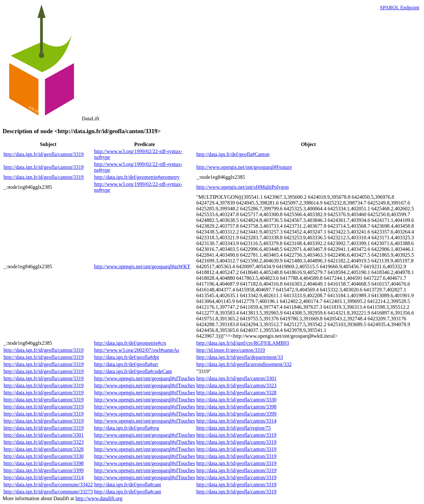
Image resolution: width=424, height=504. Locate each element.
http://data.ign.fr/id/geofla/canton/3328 (236, 393)
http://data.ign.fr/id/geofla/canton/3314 (236, 421)
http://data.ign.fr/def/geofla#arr (126, 364)
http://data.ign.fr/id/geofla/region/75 (234, 428)
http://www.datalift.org (99, 498)
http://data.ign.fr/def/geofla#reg (127, 428)
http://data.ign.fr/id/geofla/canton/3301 (236, 378)
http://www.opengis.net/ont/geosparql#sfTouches (144, 378)
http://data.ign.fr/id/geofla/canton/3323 (236, 385)
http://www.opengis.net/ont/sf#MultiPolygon (243, 187)
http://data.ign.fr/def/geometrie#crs (130, 343)
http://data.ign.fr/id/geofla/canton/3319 (44, 154)
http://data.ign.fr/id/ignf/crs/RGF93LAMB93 (243, 343)
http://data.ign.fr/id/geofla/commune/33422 (48, 485)
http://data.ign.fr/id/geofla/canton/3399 (236, 414)
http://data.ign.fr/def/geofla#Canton (233, 154)
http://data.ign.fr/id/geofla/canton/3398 (236, 407)
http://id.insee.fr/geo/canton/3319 (231, 350)
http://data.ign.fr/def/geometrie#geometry (137, 177)
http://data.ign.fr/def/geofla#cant (127, 485)
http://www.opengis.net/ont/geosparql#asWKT (142, 266)
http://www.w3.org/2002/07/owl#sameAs (137, 350)
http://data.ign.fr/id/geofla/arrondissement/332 (244, 364)
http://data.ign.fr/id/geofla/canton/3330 (236, 400)
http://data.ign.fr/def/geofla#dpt (127, 357)
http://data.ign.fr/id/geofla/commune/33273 (48, 492)
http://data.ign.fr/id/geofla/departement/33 (240, 357)
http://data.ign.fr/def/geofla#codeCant (133, 371)
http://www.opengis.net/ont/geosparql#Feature (244, 167)
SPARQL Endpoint (400, 8)
